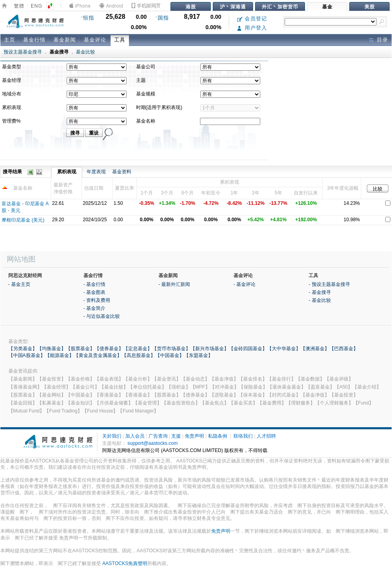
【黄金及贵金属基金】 (98, 355)
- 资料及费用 (97, 300)
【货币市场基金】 (171, 349)
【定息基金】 (138, 349)
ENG (37, 6)
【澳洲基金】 (315, 349)
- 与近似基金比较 (102, 316)
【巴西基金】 (344, 349)
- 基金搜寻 (320, 292)
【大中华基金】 (284, 349)
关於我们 (112, 436)
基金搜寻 (59, 52)
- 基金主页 (19, 284)
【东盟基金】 (198, 355)
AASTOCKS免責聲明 (125, 563)
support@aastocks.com (152, 443)
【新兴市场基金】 (210, 349)
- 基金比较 (320, 300)
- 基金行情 (94, 284)
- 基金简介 (94, 308)
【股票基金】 (80, 349)
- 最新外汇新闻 (174, 284)
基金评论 (95, 40)
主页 (10, 40)
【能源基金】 (59, 355)
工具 (120, 40)
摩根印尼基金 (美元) (23, 220)
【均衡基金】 (51, 349)
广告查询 (158, 436)
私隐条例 (218, 436)
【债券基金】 (109, 349)
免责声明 (194, 436)
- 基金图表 (94, 292)
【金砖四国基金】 (248, 349)
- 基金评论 (245, 284)
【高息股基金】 (139, 355)
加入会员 (135, 436)
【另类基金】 (23, 349)
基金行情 (34, 40)
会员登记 (252, 19)
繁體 (19, 6)
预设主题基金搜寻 (23, 52)
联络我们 (243, 436)
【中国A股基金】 (27, 355)
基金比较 (85, 52)
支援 (176, 436)
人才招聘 (266, 436)
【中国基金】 (170, 355)
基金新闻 (65, 40)
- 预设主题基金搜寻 (329, 284)
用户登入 (252, 28)
